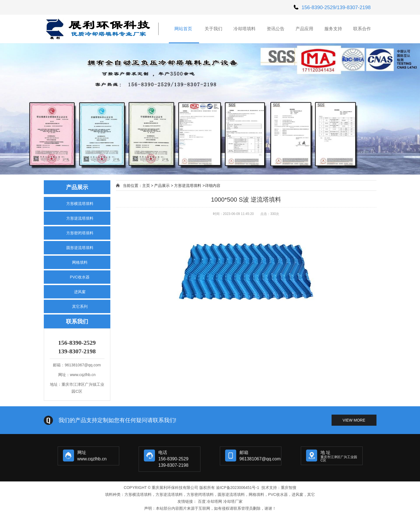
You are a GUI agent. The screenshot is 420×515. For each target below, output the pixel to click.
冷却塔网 (214, 501)
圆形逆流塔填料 (80, 248)
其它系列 (80, 306)
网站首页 (184, 29)
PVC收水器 (80, 277)
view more (354, 420)
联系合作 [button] (362, 29)
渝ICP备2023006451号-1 (238, 488)
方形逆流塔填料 (80, 218)
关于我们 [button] (213, 29)
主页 (146, 186)
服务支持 (333, 29)
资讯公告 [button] (276, 29)
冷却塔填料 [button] (245, 29)
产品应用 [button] (304, 29)
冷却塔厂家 (233, 501)
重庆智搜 (289, 488)
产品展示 (162, 186)
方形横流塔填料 (80, 204)
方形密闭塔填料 (80, 233)
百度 (202, 501)
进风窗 (80, 292)
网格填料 (80, 262)
